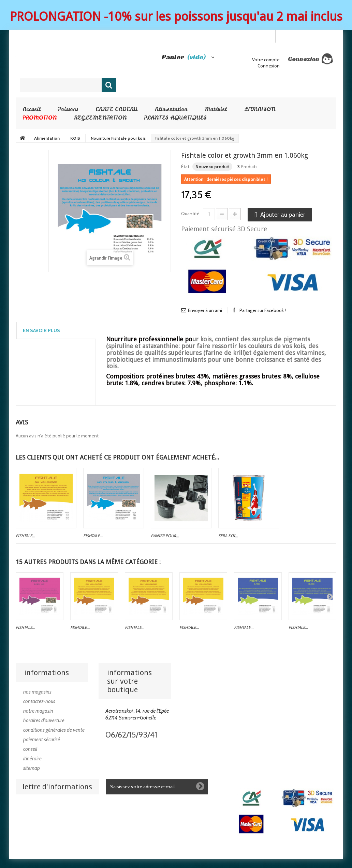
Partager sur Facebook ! (263, 310)
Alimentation (171, 109)
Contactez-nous (39, 701)
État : (186, 167)
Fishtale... (25, 536)
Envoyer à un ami (205, 310)
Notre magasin (38, 711)
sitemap (32, 768)
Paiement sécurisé (42, 740)
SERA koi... (228, 536)
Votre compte (266, 60)
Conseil (30, 749)
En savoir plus (41, 330)
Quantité (190, 214)
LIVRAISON (260, 109)
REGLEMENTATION (100, 118)
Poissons (68, 109)
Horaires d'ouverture (44, 720)
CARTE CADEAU (116, 109)
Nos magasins (37, 692)
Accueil (32, 109)
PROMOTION (40, 118)
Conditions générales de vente (54, 730)
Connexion (322, 36)
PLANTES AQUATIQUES (175, 118)
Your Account (292, 36)
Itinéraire (32, 759)
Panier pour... (165, 536)
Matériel (216, 109)
